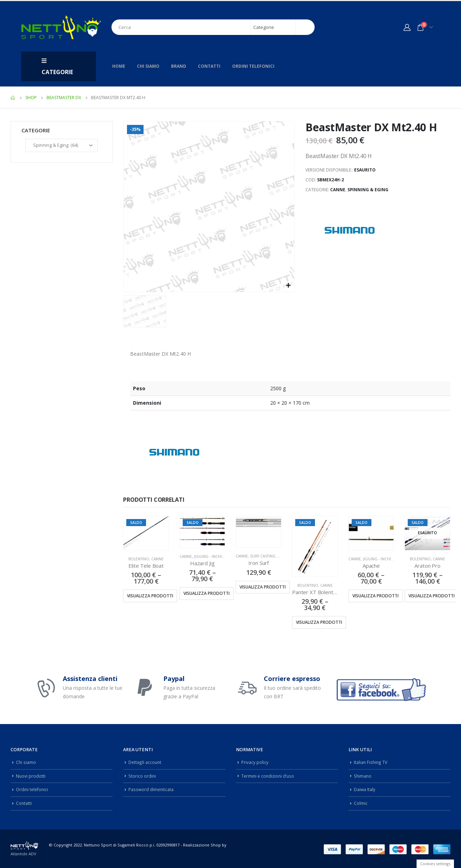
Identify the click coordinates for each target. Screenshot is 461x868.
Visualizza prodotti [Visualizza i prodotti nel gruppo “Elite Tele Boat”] (150, 596)
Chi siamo (148, 66)
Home (119, 66)
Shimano (363, 775)
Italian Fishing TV (371, 762)
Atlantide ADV (23, 852)
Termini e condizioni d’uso (269, 775)
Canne (338, 190)
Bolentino (139, 559)
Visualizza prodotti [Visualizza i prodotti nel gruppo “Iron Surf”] (263, 587)
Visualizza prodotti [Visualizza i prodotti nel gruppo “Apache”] (375, 596)
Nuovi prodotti (31, 775)
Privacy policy (255, 762)
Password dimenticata (152, 788)
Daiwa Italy (365, 788)
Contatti (209, 66)
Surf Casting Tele (267, 556)
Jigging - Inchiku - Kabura (219, 556)
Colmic (361, 802)
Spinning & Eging (368, 190)
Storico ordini (142, 775)
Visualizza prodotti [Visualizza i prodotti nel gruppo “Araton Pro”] (432, 596)
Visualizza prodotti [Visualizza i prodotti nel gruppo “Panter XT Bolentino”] (319, 622)
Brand (179, 66)
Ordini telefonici (253, 66)
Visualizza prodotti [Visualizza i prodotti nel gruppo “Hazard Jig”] (207, 593)
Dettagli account (145, 762)
